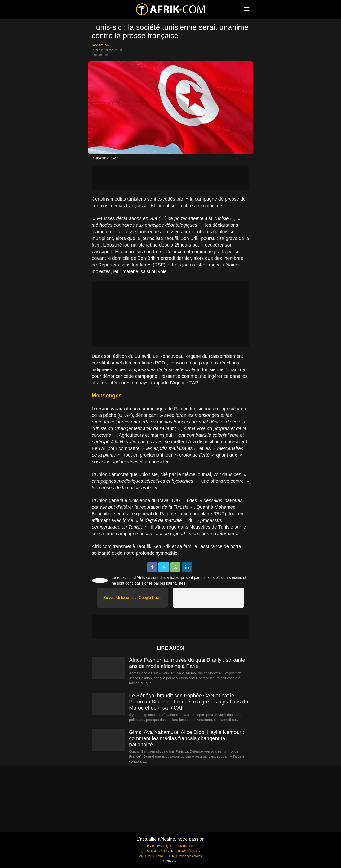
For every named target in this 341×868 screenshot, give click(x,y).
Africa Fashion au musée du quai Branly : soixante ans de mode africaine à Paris (187, 663)
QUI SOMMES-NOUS (155, 851)
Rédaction (100, 45)
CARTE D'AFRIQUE (159, 846)
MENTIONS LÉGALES (185, 851)
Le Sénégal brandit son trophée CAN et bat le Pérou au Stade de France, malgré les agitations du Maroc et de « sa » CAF (189, 702)
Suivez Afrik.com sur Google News (132, 598)
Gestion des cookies (189, 856)
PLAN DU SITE (184, 846)
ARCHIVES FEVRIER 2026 (156, 856)
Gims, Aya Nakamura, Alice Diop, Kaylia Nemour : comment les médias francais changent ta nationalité (187, 738)
